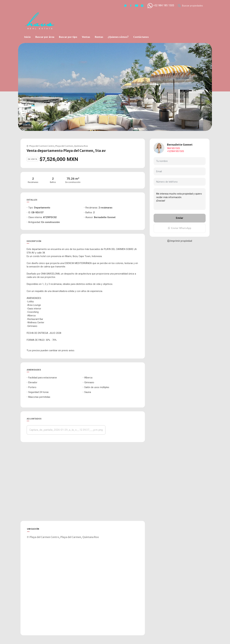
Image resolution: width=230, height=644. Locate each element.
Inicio (27, 37)
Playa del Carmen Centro (42, 146)
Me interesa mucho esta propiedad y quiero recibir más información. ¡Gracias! (180, 199)
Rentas (99, 37)
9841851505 (173, 148)
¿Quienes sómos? (118, 37)
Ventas (86, 37)
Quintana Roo (81, 146)
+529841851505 (175, 151)
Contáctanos (141, 37)
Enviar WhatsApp (180, 228)
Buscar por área (45, 37)
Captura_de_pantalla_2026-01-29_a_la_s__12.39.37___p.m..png (66, 430)
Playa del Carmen (64, 146)
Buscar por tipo (68, 37)
